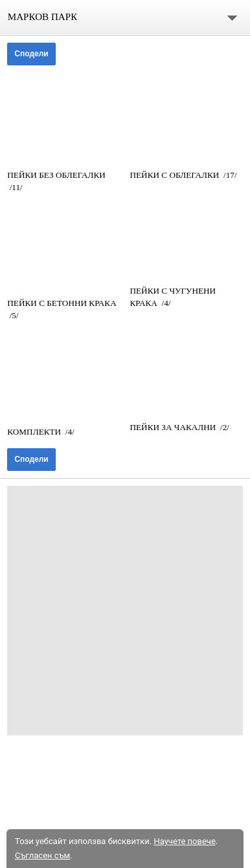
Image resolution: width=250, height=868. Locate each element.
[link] (63, 117)
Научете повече (184, 841)
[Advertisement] (125, 611)
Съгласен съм (42, 855)
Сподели (31, 54)
